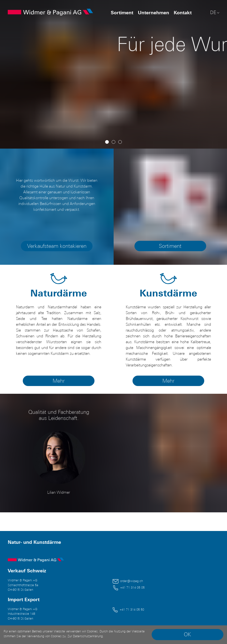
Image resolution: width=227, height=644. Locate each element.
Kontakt (183, 13)
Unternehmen (153, 13)
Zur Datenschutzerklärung (85, 636)
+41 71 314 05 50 (132, 610)
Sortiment (122, 13)
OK (187, 634)
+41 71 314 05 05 (132, 587)
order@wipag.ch (132, 581)
